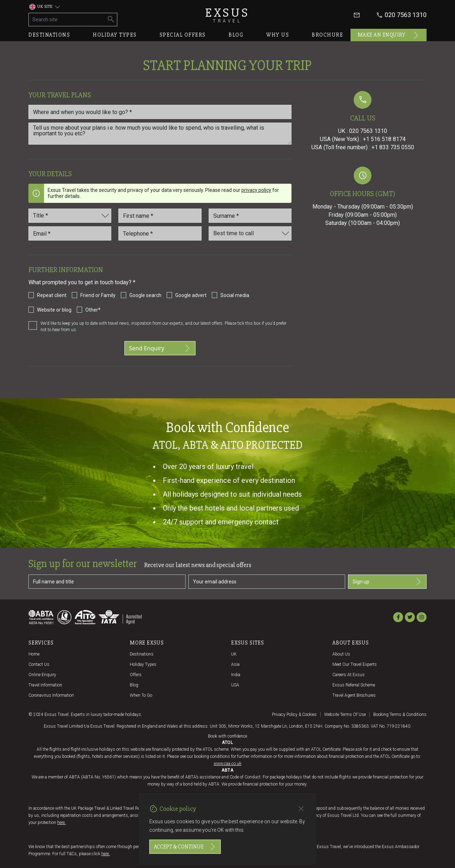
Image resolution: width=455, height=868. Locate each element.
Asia (235, 664)
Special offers (183, 35)
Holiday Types (143, 664)
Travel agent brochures (354, 695)
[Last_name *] (250, 216)
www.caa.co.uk (227, 764)
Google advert (191, 295)
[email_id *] (70, 233)
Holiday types (115, 35)
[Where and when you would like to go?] (160, 112)
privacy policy (256, 190)
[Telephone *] (160, 233)
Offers (136, 675)
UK (234, 654)
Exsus (227, 15)
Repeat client (52, 295)
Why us (278, 35)
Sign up (387, 582)
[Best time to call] (250, 233)
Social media (235, 295)
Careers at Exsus (349, 675)
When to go (141, 695)
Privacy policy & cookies (294, 715)
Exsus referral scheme (354, 685)
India (236, 675)
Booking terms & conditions (400, 715)
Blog (236, 35)
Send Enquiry (160, 348)
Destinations (49, 35)
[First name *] (160, 216)
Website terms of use (345, 715)
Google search (145, 295)
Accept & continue (185, 847)
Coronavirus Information (51, 695)
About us (341, 654)
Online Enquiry (42, 675)
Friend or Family (98, 295)
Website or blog (54, 310)
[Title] (70, 216)
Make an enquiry (389, 35)
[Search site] (67, 20)
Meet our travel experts (355, 664)
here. (61, 823)
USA (235, 685)
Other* (93, 310)
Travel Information (45, 685)
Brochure (327, 35)
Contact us (39, 664)
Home (34, 654)
